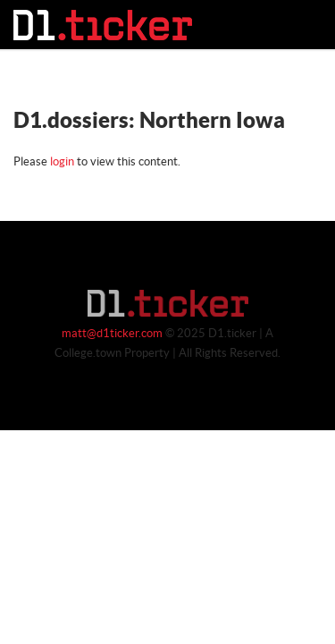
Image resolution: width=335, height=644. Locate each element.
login (62, 162)
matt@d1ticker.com (112, 334)
